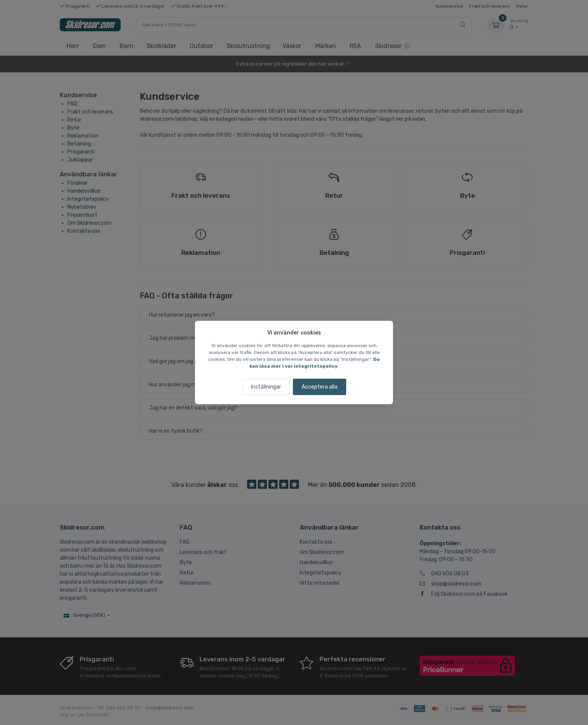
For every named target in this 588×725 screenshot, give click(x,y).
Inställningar (266, 387)
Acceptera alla (320, 387)
